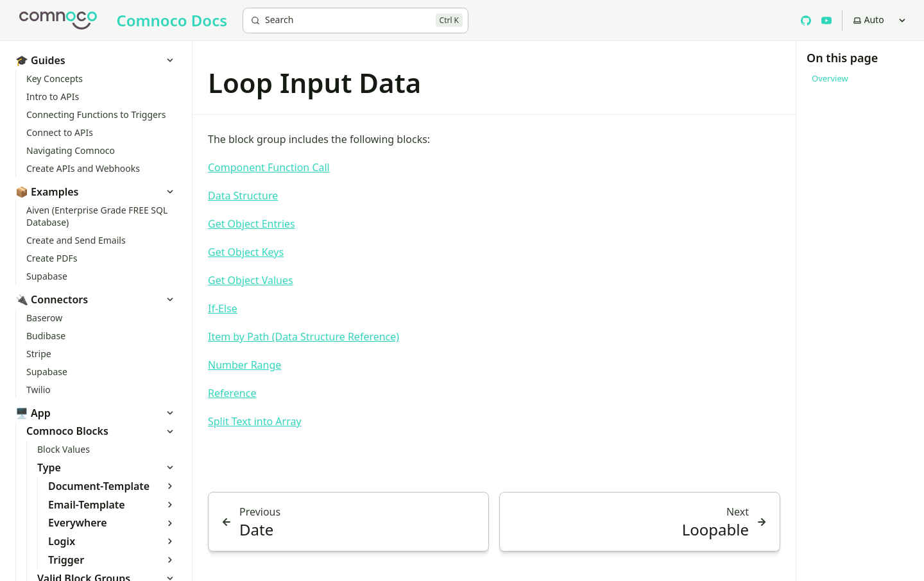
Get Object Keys (246, 252)
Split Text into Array (255, 421)
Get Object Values (251, 280)
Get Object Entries (252, 224)
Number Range (244, 365)
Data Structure (243, 196)
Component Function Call (269, 167)
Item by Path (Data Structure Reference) (304, 337)
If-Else (223, 308)
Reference (232, 393)
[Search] (355, 21)
